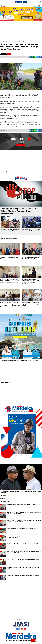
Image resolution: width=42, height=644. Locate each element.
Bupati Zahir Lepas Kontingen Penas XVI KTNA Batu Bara (21, 528)
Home (1, 42)
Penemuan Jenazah (16, 42)
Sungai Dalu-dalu (24, 42)
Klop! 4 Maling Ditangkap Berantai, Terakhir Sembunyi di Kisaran (23, 560)
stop (9, 54)
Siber (23, 620)
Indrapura (8, 42)
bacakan (4, 54)
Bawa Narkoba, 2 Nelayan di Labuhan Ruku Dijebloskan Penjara (23, 575)
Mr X (11, 42)
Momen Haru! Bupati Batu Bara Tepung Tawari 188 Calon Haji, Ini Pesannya (31, 304)
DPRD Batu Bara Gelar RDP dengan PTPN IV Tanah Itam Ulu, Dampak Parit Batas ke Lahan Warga (31, 257)
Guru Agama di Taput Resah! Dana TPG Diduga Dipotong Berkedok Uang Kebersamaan (19, 211)
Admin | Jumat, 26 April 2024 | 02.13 (6, 52)
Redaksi (19, 620)
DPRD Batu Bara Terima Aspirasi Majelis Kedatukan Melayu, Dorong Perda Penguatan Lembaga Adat (10, 281)
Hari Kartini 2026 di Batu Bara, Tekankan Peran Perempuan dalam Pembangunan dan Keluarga (10, 257)
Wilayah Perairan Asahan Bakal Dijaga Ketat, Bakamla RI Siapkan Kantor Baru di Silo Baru (10, 231)
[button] (41, 1)
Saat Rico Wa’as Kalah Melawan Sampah (31, 491)
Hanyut (4, 42)
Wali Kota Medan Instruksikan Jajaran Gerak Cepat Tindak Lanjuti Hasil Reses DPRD (31, 231)
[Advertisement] (21, 31)
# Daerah (3, 498)
